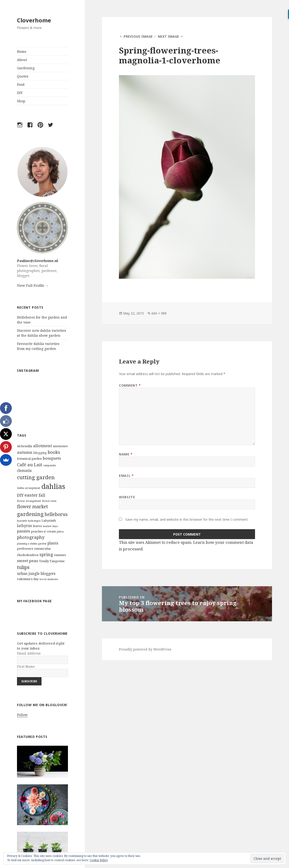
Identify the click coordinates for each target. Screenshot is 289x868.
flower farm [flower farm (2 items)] (49, 501)
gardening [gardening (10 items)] (30, 514)
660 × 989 (159, 313)
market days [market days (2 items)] (50, 526)
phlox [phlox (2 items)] (60, 532)
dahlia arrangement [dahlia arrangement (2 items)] (29, 488)
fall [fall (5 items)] (42, 495)
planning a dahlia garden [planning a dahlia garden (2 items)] (32, 544)
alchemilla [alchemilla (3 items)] (25, 446)
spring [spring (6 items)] (46, 554)
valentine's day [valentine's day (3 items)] (28, 579)
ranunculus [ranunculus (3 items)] (42, 549)
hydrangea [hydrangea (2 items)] (34, 521)
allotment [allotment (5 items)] (42, 446)
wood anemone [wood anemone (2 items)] (49, 579)
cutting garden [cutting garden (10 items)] (36, 477)
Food (21, 84)
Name (126, 454)
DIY (20, 93)
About (22, 60)
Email (126, 476)
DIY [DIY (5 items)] (20, 495)
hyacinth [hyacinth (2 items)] (22, 521)
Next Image (168, 36)
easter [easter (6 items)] (31, 495)
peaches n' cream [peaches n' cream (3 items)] (43, 531)
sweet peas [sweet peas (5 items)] (27, 561)
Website (127, 497)
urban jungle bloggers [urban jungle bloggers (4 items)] (36, 573)
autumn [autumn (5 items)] (25, 452)
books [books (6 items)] (54, 452)
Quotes (23, 76)
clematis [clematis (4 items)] (24, 471)
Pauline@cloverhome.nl (38, 261)
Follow (22, 715)
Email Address (29, 653)
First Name (26, 666)
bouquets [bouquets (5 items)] (52, 458)
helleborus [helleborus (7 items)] (56, 514)
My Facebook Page (34, 601)
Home (22, 51)
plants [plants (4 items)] (53, 543)
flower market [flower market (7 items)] (32, 506)
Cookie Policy (99, 860)
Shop (21, 101)
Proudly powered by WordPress (145, 649)
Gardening (26, 68)
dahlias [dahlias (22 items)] (53, 486)
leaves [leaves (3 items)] (37, 526)
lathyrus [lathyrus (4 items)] (24, 526)
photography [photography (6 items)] (31, 537)
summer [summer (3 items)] (60, 555)
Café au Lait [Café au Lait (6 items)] (30, 465)
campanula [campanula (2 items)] (50, 465)
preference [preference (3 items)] (25, 549)
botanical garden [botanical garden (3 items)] (29, 459)
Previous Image (138, 36)
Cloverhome (34, 20)
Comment (130, 385)
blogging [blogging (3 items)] (40, 453)
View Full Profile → (33, 285)
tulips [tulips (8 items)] (23, 567)
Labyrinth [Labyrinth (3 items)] (49, 520)
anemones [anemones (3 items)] (60, 446)
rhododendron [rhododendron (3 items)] (28, 555)
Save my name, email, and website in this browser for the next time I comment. (187, 519)
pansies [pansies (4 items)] (23, 531)
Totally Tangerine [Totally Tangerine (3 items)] (52, 561)
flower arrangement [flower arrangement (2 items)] (29, 501)
